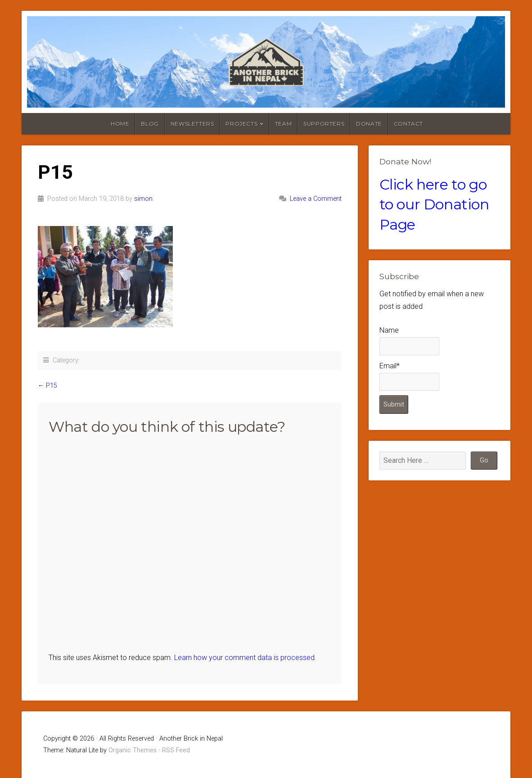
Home (120, 124)
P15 (52, 386)
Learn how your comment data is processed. (245, 658)
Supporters (324, 124)
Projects (241, 124)
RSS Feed (176, 750)
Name (410, 341)
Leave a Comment (316, 199)
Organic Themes (133, 750)
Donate (369, 124)
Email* (410, 376)
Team (283, 124)
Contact (408, 124)
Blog (150, 124)
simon (143, 199)
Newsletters (192, 124)
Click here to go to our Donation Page (434, 205)
